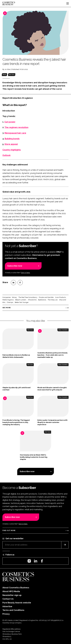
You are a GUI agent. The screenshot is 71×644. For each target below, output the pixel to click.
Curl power (10, 122)
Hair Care (12, 75)
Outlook (6, 155)
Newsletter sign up (12, 595)
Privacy (6, 614)
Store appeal (11, 144)
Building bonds (12, 139)
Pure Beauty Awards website (17, 603)
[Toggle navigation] (68, 3)
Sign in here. (26, 273)
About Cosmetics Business (16, 588)
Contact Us (8, 599)
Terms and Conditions (13, 610)
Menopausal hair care (15, 133)
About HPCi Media (11, 591)
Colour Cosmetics (63, 330)
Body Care (30, 397)
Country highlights (12, 150)
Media (5, 75)
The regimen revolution (16, 127)
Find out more (9, 531)
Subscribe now (15, 266)
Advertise (7, 606)
